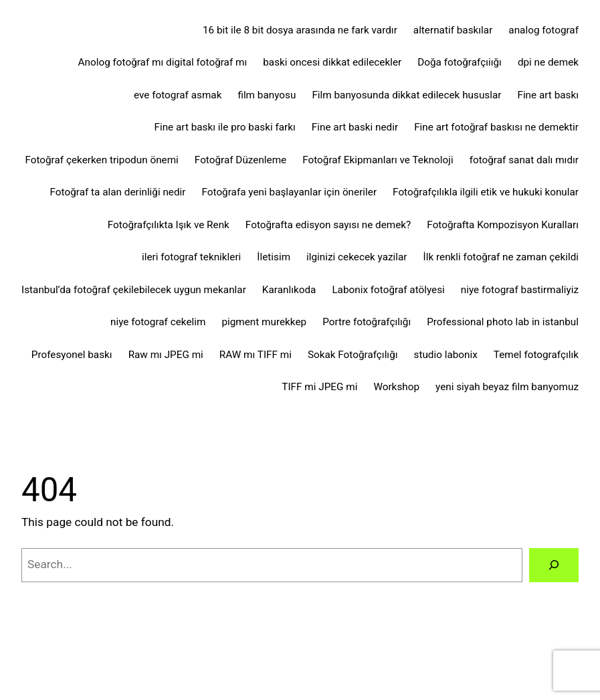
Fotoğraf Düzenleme (240, 160)
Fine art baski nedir (355, 127)
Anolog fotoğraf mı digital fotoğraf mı (163, 62)
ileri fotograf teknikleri (191, 257)
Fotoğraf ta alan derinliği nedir (118, 192)
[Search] (554, 565)
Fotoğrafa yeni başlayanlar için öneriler (290, 192)
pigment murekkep (264, 322)
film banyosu (267, 95)
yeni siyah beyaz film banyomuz (507, 387)
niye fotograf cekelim (158, 322)
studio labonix (446, 355)
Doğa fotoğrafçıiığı (460, 62)
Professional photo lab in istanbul (503, 322)
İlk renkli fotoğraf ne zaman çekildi (501, 257)
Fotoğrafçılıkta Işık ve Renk (169, 225)
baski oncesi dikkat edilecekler (332, 62)
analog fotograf (543, 30)
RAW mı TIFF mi (256, 355)
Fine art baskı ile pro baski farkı (225, 127)
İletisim (274, 257)
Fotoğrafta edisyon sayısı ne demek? (328, 225)
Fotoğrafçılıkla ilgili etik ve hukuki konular (486, 192)
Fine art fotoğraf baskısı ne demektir (496, 127)
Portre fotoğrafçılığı (367, 322)
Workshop (396, 387)
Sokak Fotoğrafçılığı (353, 355)
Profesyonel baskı (72, 355)
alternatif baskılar (453, 30)
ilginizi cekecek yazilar (357, 257)
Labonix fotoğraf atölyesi (388, 290)
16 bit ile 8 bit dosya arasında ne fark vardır (300, 30)
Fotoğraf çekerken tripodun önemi (101, 160)
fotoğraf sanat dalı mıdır (524, 160)
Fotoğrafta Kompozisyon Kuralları (503, 225)
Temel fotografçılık (536, 355)
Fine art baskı (548, 95)
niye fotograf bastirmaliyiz (520, 290)
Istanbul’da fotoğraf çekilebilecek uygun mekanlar (134, 290)
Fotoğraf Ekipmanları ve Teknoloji (378, 160)
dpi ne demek (548, 62)
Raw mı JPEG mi (166, 355)
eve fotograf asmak (178, 95)
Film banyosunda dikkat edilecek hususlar (406, 95)
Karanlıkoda (289, 290)
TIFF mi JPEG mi (319, 387)
